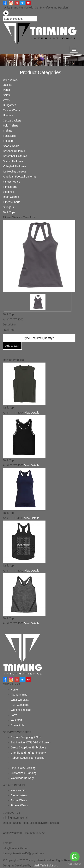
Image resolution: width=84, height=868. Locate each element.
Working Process (21, 710)
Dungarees (10, 105)
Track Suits (10, 136)
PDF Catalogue (20, 705)
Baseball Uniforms (14, 151)
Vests (6, 100)
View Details (32, 413)
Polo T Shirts (11, 126)
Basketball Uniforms (15, 156)
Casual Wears (11, 110)
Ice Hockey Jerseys (15, 172)
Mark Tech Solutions (46, 865)
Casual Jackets (12, 121)
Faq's (14, 715)
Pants (6, 90)
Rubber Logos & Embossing (27, 758)
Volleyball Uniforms (14, 166)
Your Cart (16, 720)
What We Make (20, 700)
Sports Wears (11, 146)
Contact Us (17, 725)
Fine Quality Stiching (23, 768)
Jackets (7, 85)
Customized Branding (24, 773)
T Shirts (8, 131)
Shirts (6, 95)
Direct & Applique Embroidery (28, 747)
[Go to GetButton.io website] (75, 864)
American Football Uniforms (20, 177)
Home (14, 690)
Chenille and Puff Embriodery (28, 753)
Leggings (8, 192)
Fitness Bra (10, 187)
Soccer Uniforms (13, 161)
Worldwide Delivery (22, 778)
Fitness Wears (12, 182)
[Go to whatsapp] (75, 857)
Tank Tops (9, 212)
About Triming (19, 695)
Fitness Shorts (12, 202)
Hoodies (8, 115)
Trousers (8, 141)
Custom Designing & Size (26, 737)
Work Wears (10, 80)
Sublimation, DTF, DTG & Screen (30, 742)
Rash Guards (11, 197)
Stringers (8, 207)
